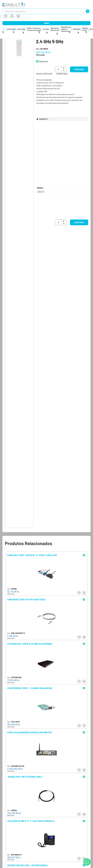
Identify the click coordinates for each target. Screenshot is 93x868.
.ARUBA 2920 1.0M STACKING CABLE (25, 777)
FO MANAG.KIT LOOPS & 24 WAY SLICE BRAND (30, 644)
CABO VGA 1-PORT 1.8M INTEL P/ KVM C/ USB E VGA (32, 555)
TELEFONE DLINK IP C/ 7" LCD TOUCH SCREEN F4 (31, 821)
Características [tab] (44, 74)
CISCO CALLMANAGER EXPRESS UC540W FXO (29, 732)
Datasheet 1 (42, 119)
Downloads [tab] (62, 74)
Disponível (43, 61)
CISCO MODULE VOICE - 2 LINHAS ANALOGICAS (30, 688)
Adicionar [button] (79, 69)
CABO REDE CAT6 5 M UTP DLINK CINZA (26, 600)
